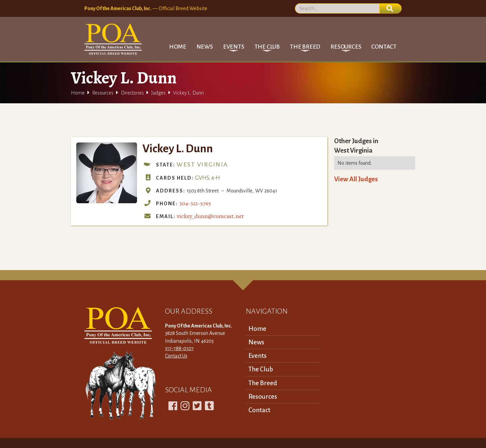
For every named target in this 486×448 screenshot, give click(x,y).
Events (258, 356)
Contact (384, 47)
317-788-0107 (179, 348)
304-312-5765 (195, 203)
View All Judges (356, 179)
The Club (261, 369)
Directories (132, 93)
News (205, 47)
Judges (158, 93)
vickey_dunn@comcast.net (210, 216)
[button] (234, 47)
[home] (113, 39)
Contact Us (176, 356)
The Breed (263, 383)
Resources (103, 93)
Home (178, 47)
